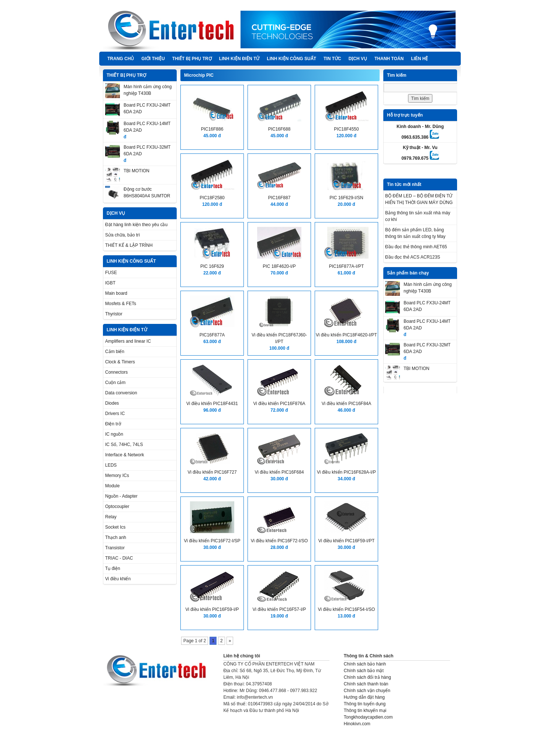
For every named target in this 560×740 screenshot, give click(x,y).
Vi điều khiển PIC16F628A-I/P (346, 472)
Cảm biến (115, 352)
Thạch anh (116, 537)
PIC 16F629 (212, 266)
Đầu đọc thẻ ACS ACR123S (413, 257)
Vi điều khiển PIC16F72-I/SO (279, 541)
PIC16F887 (279, 198)
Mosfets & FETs (121, 304)
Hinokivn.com (357, 724)
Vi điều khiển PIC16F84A (347, 404)
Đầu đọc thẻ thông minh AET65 (416, 247)
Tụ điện (113, 568)
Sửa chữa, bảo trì (122, 235)
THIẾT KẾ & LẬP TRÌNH (129, 245)
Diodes (112, 403)
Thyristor (114, 314)
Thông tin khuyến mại (365, 710)
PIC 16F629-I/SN (346, 198)
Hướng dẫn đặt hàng (364, 697)
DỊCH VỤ (358, 59)
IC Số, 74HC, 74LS (124, 445)
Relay (111, 517)
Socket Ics (115, 527)
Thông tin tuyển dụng (365, 704)
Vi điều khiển (118, 579)
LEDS (111, 465)
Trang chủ (121, 59)
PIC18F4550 (346, 129)
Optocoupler (117, 506)
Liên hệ (419, 59)
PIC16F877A (212, 335)
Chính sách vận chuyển (367, 691)
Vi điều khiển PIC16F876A (279, 404)
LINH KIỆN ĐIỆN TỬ (239, 59)
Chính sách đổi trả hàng (367, 677)
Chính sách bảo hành (365, 664)
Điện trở (113, 424)
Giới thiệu (153, 59)
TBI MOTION (136, 171)
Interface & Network (125, 455)
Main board (116, 293)
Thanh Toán (389, 59)
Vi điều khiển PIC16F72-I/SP (212, 541)
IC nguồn (114, 434)
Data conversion (121, 393)
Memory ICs (117, 476)
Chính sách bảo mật (364, 671)
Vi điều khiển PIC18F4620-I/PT (346, 335)
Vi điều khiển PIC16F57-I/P (279, 609)
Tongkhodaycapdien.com (368, 717)
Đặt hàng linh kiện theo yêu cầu (136, 225)
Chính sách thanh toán (366, 684)
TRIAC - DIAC (119, 558)
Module (112, 486)
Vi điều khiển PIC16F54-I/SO (347, 609)
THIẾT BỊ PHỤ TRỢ (192, 59)
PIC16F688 (279, 129)
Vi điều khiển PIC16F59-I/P (212, 609)
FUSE (111, 273)
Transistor (115, 548)
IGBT (110, 283)
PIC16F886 (212, 129)
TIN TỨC (332, 59)
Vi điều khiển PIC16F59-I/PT (347, 541)
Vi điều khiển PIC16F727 (212, 472)
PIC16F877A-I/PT (347, 266)
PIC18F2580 (212, 198)
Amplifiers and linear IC (128, 341)
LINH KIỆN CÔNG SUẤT (291, 59)
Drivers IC (115, 414)
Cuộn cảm (115, 383)
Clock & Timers (120, 362)
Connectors (116, 372)
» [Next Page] (230, 641)
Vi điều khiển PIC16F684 (279, 472)
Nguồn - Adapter (121, 496)
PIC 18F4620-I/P (279, 266)
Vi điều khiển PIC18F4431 (212, 404)
